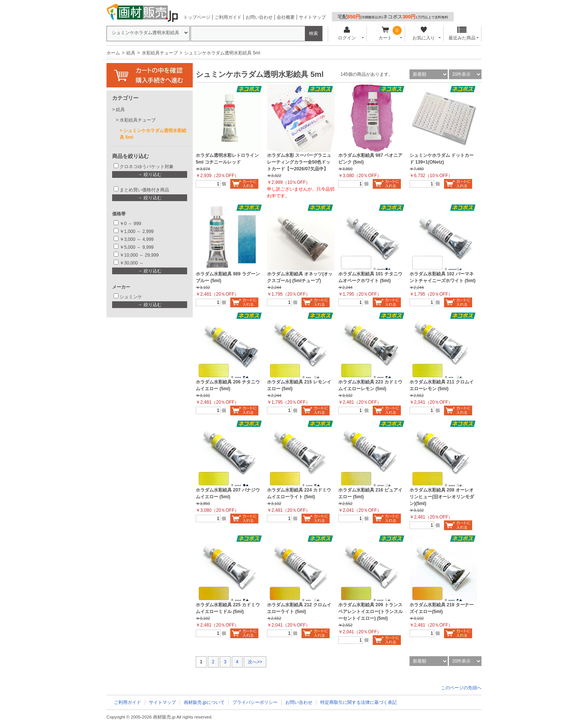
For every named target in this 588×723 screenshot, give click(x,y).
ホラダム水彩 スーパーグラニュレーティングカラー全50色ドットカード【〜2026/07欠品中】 (299, 162)
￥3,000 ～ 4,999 (137, 239)
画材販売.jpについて (204, 702)
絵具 (131, 53)
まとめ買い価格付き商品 (144, 190)
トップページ (197, 17)
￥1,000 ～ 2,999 (137, 231)
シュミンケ (131, 297)
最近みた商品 (462, 34)
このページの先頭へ (461, 688)
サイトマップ (312, 17)
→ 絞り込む (149, 174)
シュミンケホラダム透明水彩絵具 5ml (153, 134)
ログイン (347, 34)
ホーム (113, 53)
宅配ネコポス (393, 17)
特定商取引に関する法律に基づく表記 (358, 702)
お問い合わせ (259, 17)
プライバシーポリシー (255, 702)
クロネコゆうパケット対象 (147, 167)
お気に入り (424, 34)
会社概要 (286, 17)
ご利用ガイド (228, 17)
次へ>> (255, 662)
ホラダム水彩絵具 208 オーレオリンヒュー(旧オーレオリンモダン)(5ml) (442, 497)
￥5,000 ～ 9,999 (137, 247)
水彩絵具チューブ (160, 53)
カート (385, 34)
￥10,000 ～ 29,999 (139, 255)
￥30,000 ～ (132, 263)
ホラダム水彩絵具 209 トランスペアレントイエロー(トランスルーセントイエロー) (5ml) (370, 612)
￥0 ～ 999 (130, 224)
